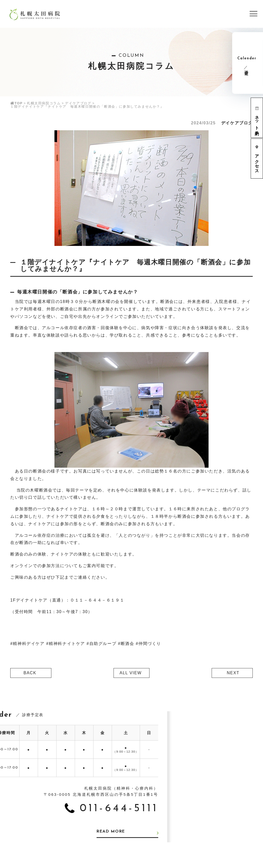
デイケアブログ (78, 103)
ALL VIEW (130, 673)
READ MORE (112, 832)
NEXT (233, 673)
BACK (30, 673)
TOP (16, 103)
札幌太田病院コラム (44, 103)
